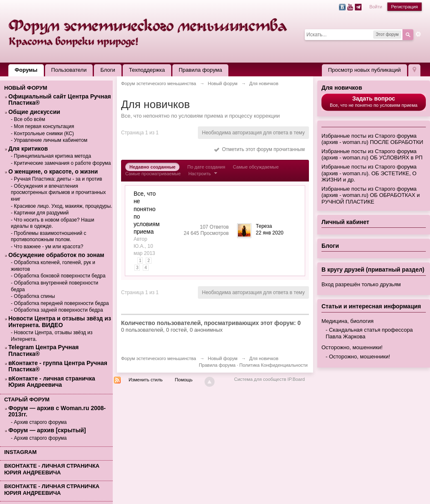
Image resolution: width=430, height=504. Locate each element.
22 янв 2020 (270, 233)
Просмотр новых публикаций (364, 70)
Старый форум (27, 399)
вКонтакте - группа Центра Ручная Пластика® (58, 367)
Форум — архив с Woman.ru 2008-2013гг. (57, 412)
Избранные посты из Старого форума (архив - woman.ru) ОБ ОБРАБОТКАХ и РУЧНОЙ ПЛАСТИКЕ (371, 195)
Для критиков (28, 149)
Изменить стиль (146, 380)
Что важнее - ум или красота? (48, 247)
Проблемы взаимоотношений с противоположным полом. (48, 237)
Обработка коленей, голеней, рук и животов (53, 266)
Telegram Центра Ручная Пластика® (44, 351)
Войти (376, 7)
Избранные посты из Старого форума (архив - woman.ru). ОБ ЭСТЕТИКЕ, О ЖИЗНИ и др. (369, 173)
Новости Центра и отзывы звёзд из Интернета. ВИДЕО (60, 322)
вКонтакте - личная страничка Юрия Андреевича (52, 382)
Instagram (20, 452)
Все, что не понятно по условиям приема (374, 102)
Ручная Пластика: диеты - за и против (58, 179)
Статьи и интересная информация (371, 306)
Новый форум (26, 88)
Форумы (26, 70)
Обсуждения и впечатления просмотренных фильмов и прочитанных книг (58, 193)
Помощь (184, 380)
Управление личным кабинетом (51, 140)
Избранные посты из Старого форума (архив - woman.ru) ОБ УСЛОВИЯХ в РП (372, 155)
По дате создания (206, 167)
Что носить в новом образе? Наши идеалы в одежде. (53, 223)
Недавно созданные (152, 167)
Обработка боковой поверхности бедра (59, 276)
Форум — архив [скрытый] (47, 430)
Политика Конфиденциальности (273, 365)
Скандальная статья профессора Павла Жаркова (369, 333)
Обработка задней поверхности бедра (58, 310)
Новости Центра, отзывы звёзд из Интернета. (52, 336)
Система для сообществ (260, 379)
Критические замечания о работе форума (62, 163)
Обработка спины (34, 296)
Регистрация (405, 7)
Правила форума (200, 70)
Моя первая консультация (44, 126)
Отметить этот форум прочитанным (259, 149)
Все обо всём (29, 119)
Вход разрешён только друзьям (361, 284)
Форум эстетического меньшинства (159, 358)
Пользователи (69, 70)
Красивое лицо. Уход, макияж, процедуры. (63, 206)
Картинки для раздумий (41, 213)
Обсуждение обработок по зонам (56, 255)
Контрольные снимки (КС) (44, 134)
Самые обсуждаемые (256, 167)
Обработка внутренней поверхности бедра (54, 286)
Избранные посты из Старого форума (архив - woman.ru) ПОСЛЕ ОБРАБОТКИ (372, 139)
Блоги (107, 70)
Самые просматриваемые (153, 174)
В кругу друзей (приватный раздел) (373, 270)
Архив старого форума (40, 422)
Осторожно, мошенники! (352, 347)
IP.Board (296, 379)
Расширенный (418, 34)
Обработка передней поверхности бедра (61, 303)
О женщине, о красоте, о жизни (53, 172)
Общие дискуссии (34, 112)
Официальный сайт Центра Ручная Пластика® (60, 100)
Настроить (204, 174)
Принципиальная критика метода (52, 156)
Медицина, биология (348, 321)
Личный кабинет (345, 222)
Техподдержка (147, 70)
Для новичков (342, 88)
